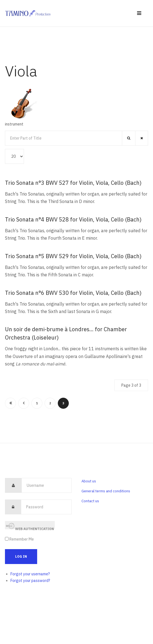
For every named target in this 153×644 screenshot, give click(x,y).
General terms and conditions (106, 491)
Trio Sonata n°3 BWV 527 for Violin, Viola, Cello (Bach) (73, 183)
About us (89, 481)
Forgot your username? (30, 574)
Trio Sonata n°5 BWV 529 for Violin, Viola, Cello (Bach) (73, 256)
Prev (24, 403)
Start (10, 403)
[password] (46, 507)
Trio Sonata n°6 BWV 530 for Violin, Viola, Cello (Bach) (73, 293)
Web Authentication (30, 526)
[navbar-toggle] (139, 13)
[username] (47, 485)
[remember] (7, 539)
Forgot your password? (30, 581)
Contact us (90, 501)
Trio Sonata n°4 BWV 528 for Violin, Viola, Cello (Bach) (73, 219)
